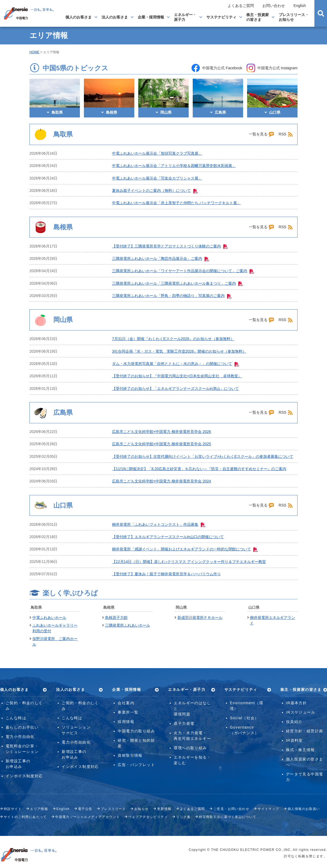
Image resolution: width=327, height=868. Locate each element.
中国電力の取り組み (136, 731)
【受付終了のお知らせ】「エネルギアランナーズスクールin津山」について (175, 389)
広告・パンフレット (136, 765)
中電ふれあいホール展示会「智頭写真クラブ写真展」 (157, 153)
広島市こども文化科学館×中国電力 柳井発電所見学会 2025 (161, 444)
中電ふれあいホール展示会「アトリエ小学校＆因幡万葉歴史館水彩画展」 (174, 166)
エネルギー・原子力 (185, 17)
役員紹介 (294, 722)
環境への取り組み (190, 748)
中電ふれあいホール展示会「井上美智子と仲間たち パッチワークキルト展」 (176, 203)
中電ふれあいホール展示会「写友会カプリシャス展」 (157, 178)
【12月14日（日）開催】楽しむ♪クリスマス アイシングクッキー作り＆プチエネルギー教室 (189, 562)
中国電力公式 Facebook (217, 68)
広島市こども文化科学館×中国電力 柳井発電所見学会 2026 (161, 432)
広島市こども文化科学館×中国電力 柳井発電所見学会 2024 (161, 481)
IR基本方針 (296, 703)
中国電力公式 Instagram (272, 68)
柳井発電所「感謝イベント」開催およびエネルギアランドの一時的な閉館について (185, 549)
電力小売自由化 (20, 737)
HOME (34, 52)
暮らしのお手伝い (22, 727)
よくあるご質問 (241, 6)
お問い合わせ (274, 6)
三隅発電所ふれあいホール (128, 625)
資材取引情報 (130, 755)
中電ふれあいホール (49, 618)
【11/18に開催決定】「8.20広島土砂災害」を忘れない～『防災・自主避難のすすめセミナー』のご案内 (199, 469)
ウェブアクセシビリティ (148, 817)
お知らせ (142, 809)
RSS (286, 134)
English (300, 6)
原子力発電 (184, 724)
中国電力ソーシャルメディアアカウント (88, 817)
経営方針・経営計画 (305, 731)
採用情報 (126, 722)
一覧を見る (261, 134)
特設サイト (13, 809)
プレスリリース (113, 809)
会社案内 (126, 703)
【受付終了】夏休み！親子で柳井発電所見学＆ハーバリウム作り (166, 574)
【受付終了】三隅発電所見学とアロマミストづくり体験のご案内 (170, 246)
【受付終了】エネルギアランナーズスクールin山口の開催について (168, 537)
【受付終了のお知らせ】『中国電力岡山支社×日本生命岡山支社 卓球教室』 (177, 376)
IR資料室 (294, 740)
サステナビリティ (221, 17)
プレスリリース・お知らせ (294, 17)
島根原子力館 (116, 618)
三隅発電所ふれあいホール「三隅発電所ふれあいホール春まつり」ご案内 (177, 283)
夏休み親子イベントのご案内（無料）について (155, 191)
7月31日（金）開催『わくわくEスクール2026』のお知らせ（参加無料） (173, 339)
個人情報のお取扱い (304, 809)
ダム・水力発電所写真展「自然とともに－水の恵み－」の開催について (176, 364)
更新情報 (164, 809)
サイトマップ (268, 809)
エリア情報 (39, 809)
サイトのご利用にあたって (25, 817)
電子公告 (85, 809)
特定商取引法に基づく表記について (228, 817)
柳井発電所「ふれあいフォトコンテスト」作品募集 (159, 524)
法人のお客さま (115, 17)
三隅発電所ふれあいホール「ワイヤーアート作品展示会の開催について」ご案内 (183, 271)
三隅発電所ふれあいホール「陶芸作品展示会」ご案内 (161, 258)
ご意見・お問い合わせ (231, 809)
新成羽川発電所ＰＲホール (200, 618)
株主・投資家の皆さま (258, 17)
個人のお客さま (79, 17)
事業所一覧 (128, 712)
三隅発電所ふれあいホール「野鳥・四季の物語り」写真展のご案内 (172, 296)
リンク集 (183, 817)
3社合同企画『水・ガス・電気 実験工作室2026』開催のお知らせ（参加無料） (179, 351)
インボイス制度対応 (24, 776)
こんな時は (16, 718)
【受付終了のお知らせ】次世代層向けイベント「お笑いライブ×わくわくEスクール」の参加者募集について (203, 456)
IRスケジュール (301, 712)
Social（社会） (244, 718)
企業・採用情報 (151, 17)
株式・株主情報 (300, 750)
